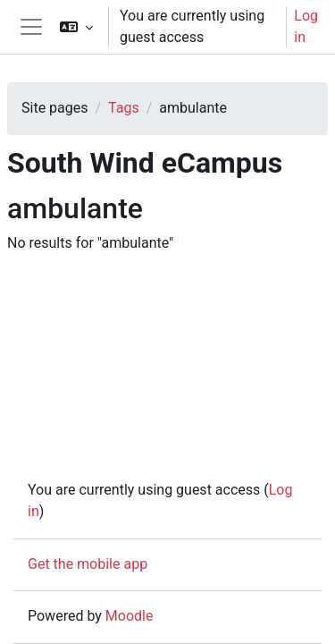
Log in (306, 26)
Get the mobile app (88, 564)
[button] (76, 27)
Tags (124, 108)
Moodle (130, 616)
